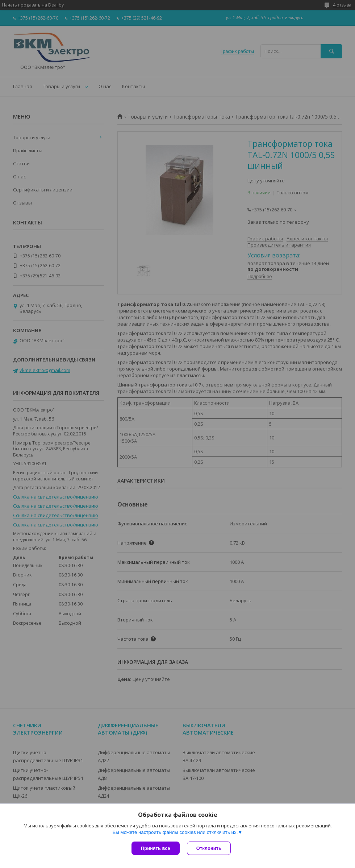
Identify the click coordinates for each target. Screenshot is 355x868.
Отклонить (209, 848)
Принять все (156, 848)
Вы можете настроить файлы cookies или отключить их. (175, 832)
